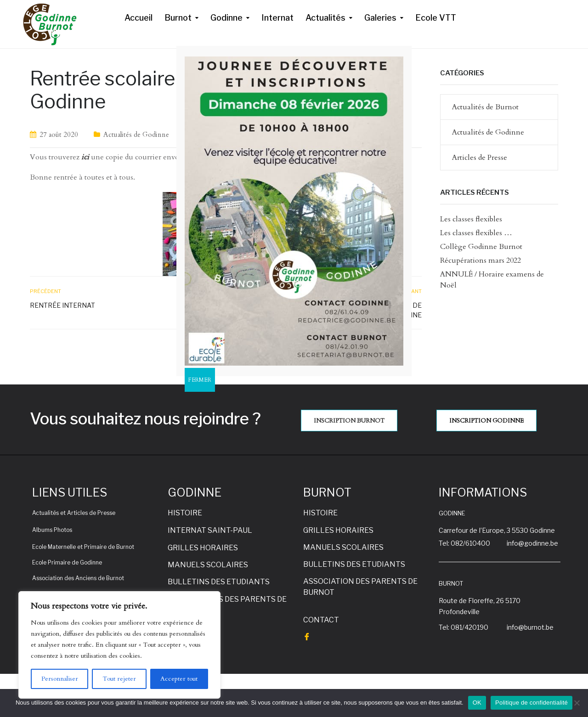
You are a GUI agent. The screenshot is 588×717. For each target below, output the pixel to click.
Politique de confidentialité (531, 703)
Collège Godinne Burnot (481, 247)
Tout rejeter (119, 679)
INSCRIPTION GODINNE (486, 421)
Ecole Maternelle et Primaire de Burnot (83, 547)
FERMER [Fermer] (200, 380)
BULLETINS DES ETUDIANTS (219, 582)
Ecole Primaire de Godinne (67, 562)
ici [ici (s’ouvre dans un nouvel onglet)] (85, 157)
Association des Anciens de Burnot (78, 578)
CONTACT (321, 620)
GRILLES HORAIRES (203, 548)
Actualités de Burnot (485, 107)
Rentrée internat (62, 305)
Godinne (226, 18)
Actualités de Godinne (136, 135)
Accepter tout (179, 679)
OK (477, 703)
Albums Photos (52, 530)
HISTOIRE (185, 513)
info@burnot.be (530, 627)
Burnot (178, 18)
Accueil (139, 18)
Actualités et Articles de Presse (74, 513)
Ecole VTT (436, 18)
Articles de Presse (480, 158)
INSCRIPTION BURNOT (349, 421)
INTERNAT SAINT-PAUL (210, 530)
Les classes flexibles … (476, 233)
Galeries (380, 18)
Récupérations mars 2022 (481, 260)
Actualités (325, 18)
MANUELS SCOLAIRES (208, 565)
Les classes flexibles (471, 219)
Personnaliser (60, 679)
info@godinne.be (532, 543)
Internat (277, 18)
